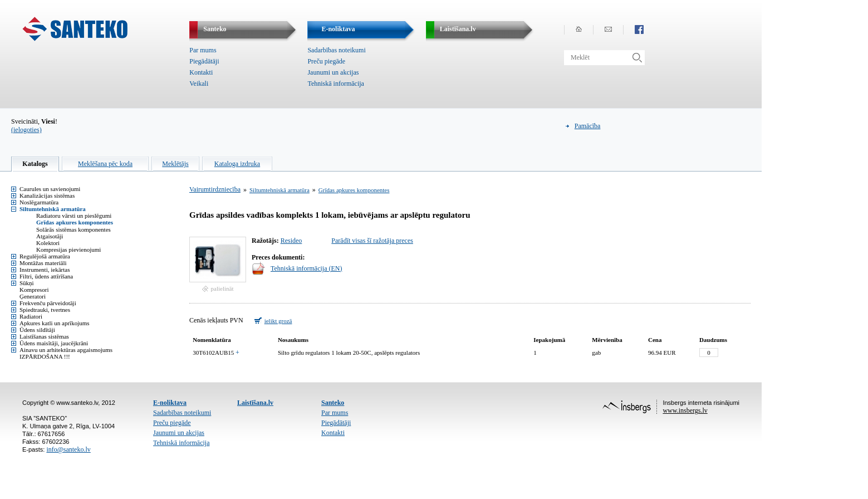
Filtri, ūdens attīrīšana (46, 276)
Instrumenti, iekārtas (45, 270)
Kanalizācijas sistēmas (47, 195)
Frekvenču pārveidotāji (48, 303)
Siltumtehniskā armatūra (53, 209)
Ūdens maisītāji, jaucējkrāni (54, 343)
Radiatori (31, 316)
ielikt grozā (278, 321)
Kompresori (34, 290)
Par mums (203, 50)
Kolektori (48, 243)
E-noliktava (170, 403)
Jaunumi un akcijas (333, 72)
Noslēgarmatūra (39, 202)
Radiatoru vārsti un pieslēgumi (74, 216)
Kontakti (201, 72)
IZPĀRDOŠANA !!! (45, 356)
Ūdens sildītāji (37, 330)
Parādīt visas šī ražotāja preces (372, 241)
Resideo (291, 241)
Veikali (199, 84)
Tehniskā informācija (335, 84)
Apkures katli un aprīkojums (55, 323)
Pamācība (588, 126)
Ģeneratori (33, 296)
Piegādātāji (204, 61)
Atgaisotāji (50, 236)
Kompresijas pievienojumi (68, 250)
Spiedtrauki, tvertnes (45, 310)
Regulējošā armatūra (45, 256)
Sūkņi (27, 283)
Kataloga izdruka (237, 164)
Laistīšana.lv (255, 403)
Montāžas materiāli (43, 263)
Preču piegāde (326, 61)
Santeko (333, 403)
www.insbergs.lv (685, 410)
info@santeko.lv (68, 449)
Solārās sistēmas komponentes (73, 229)
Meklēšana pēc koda (105, 164)
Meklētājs (175, 164)
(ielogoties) (26, 130)
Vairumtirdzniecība (215, 189)
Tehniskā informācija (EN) (306, 268)
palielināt (222, 288)
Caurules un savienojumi (50, 189)
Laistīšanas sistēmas (44, 336)
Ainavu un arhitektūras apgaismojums (66, 350)
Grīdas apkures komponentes (75, 222)
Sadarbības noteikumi (336, 50)
